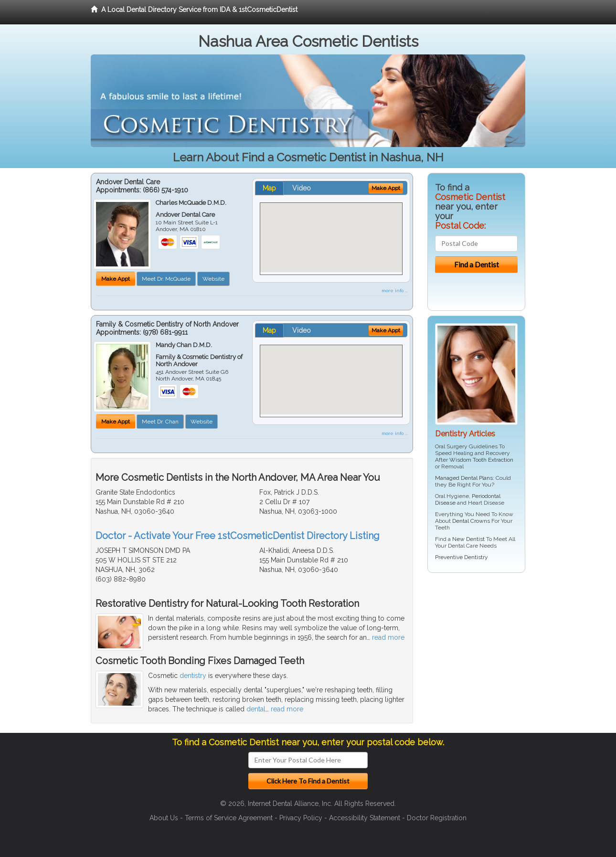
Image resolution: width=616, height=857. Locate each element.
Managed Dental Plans (464, 478)
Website (213, 279)
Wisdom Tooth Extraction (481, 460)
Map (269, 188)
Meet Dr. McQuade (166, 279)
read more (388, 637)
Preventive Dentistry (462, 557)
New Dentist (468, 539)
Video (302, 188)
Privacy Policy (301, 818)
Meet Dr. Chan (160, 422)
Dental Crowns (471, 521)
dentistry (193, 676)
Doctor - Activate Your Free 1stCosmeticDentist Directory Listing (238, 536)
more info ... (395, 291)
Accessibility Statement (365, 818)
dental (256, 709)
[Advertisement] (476, 654)
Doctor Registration (437, 818)
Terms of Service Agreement (229, 818)
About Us (164, 818)
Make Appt (116, 279)
